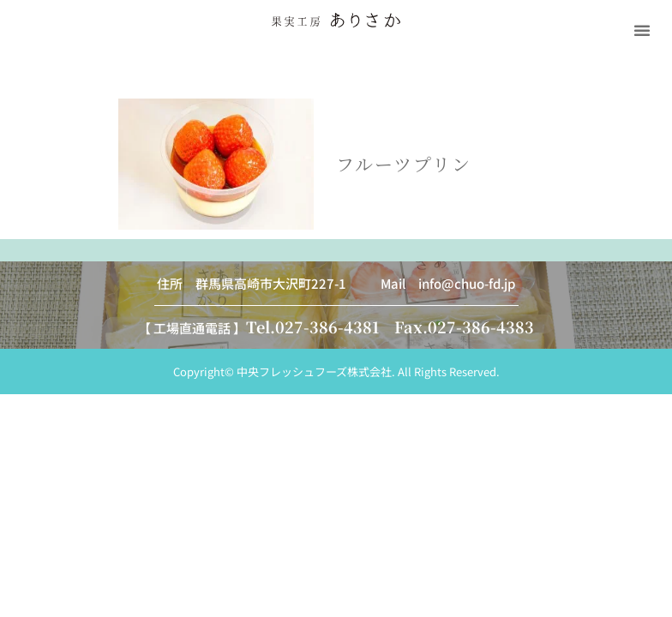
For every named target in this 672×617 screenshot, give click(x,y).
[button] (642, 30)
